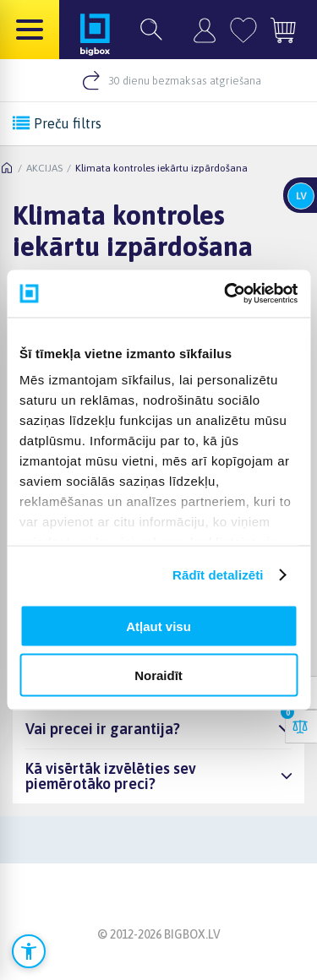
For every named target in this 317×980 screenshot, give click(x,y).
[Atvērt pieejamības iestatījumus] (29, 951)
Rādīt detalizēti (218, 575)
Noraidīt (158, 675)
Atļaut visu (158, 626)
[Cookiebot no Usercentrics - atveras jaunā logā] (226, 294)
